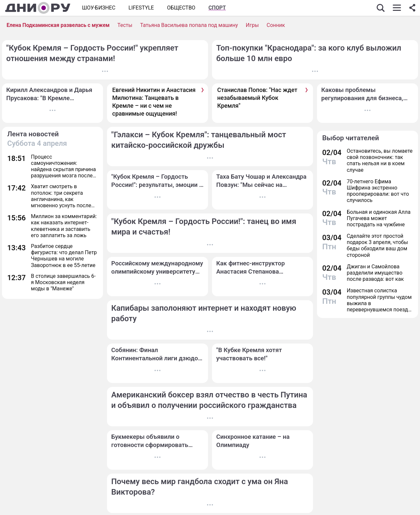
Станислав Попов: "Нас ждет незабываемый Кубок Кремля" (257, 98)
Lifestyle (141, 8)
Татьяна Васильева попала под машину (189, 25)
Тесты (125, 25)
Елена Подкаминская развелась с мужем (58, 25)
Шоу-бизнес (99, 8)
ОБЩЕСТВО (181, 8)
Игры (252, 25)
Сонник (276, 25)
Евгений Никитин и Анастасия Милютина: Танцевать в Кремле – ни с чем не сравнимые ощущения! (154, 102)
